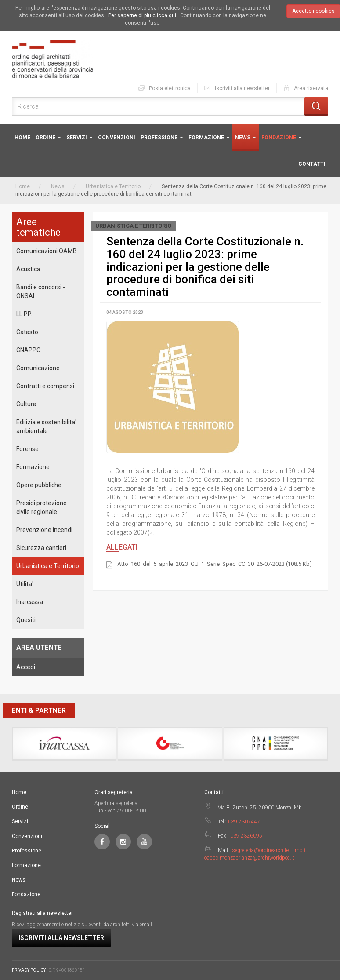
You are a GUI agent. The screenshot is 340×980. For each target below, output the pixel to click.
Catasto (27, 332)
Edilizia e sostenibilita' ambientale (46, 426)
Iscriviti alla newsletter (237, 88)
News (246, 138)
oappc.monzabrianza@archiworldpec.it (249, 858)
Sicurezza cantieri (41, 548)
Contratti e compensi (45, 386)
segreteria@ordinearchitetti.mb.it (269, 850)
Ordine (48, 138)
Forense (27, 449)
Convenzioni (117, 138)
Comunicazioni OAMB (47, 251)
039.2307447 (244, 822)
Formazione (209, 138)
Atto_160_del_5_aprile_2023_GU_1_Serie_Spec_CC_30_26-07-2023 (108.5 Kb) (215, 565)
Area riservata (305, 88)
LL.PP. (24, 314)
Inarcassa (30, 602)
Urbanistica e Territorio (113, 186)
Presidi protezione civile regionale (42, 507)
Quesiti (26, 620)
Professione (162, 138)
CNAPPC (28, 350)
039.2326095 (246, 836)
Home (22, 138)
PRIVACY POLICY (29, 970)
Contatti (312, 164)
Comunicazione (38, 368)
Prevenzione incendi (44, 530)
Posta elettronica (164, 88)
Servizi (80, 138)
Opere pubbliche (39, 485)
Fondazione (282, 138)
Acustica (28, 269)
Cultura (26, 404)
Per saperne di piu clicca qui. (143, 15)
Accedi (26, 667)
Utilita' (25, 584)
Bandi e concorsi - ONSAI (41, 291)
